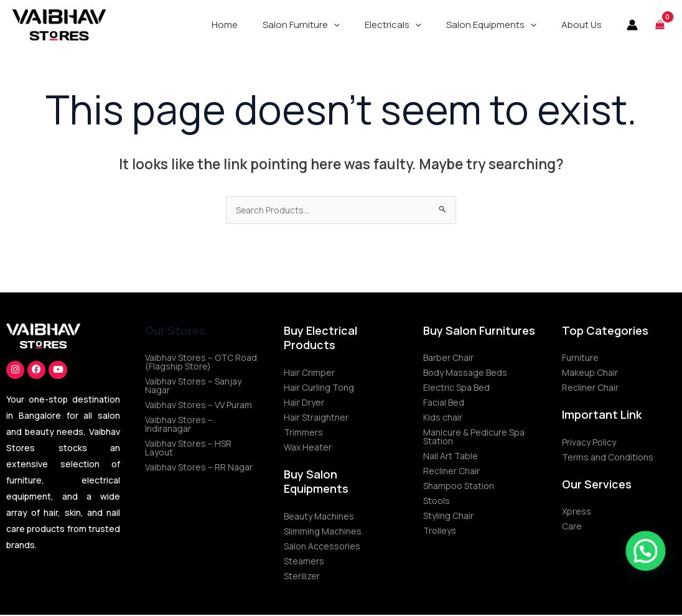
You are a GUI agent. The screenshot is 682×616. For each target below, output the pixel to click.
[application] (356, 25)
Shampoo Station (459, 487)
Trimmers (303, 433)
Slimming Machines (323, 532)
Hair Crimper (309, 374)
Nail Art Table (451, 457)
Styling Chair (448, 517)
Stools (437, 502)
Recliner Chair (451, 472)
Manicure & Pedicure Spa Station (474, 438)
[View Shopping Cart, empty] (660, 25)
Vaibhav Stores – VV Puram (199, 406)
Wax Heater (308, 448)
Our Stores (175, 332)
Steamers (304, 562)
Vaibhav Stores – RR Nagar (199, 468)
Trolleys (440, 532)
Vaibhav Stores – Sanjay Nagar (193, 387)
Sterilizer (302, 577)
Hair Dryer (304, 404)
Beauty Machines (319, 517)
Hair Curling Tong (319, 389)
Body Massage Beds (465, 374)
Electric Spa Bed (456, 389)
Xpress (577, 512)
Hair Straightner (316, 418)
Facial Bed (444, 404)
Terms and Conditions (608, 458)
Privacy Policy (589, 443)
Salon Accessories (322, 547)
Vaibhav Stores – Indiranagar (179, 425)
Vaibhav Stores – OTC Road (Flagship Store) (201, 363)
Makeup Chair (590, 374)
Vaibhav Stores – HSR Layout (188, 449)
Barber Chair (448, 359)
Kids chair (443, 418)
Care (572, 527)
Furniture (580, 359)
